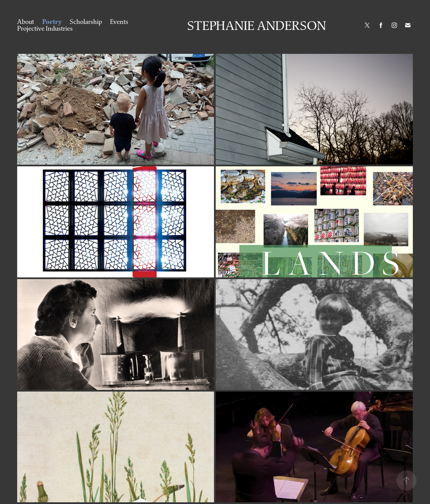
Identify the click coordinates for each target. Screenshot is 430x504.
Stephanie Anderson (257, 25)
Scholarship (86, 22)
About (26, 22)
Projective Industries (45, 28)
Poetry (52, 22)
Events (119, 22)
